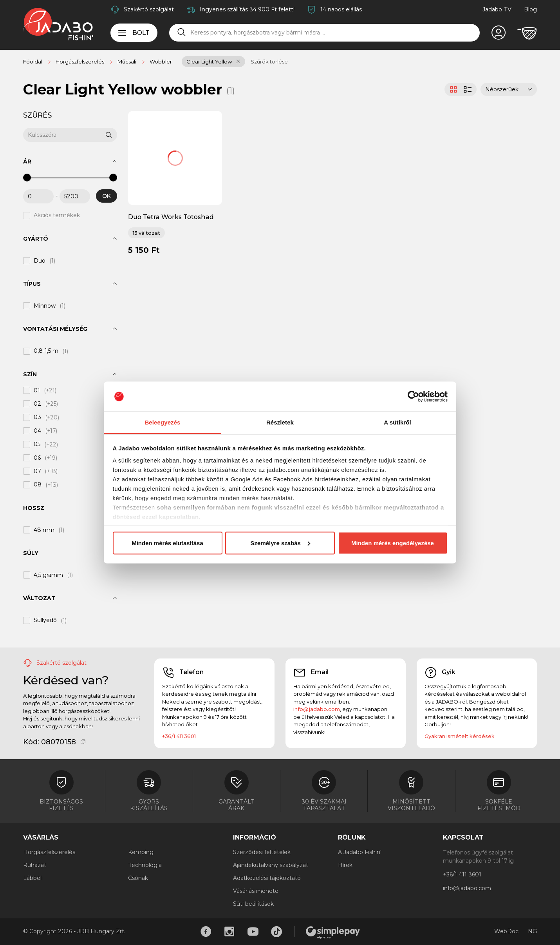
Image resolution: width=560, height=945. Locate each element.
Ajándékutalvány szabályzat (271, 865)
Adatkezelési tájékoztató (267, 878)
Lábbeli (33, 878)
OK (107, 196)
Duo (40, 261)
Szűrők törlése (269, 62)
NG (532, 931)
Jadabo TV (497, 9)
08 (38, 485)
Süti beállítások (253, 904)
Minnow (45, 306)
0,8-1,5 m (46, 351)
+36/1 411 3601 (179, 736)
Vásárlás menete (256, 891)
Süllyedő (45, 620)
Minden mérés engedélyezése (393, 543)
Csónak (138, 878)
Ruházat (35, 865)
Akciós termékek (57, 216)
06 (37, 458)
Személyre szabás (280, 543)
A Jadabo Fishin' (360, 852)
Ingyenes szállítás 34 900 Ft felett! (247, 9)
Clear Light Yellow (209, 62)
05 (37, 444)
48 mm (44, 530)
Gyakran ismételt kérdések (460, 736)
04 (37, 431)
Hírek (345, 865)
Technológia (145, 865)
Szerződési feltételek (262, 852)
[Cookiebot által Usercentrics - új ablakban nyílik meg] (413, 397)
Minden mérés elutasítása (167, 543)
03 (37, 417)
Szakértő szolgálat (149, 9)
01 (37, 390)
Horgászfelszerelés (49, 852)
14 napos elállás (341, 9)
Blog (530, 9)
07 (37, 471)
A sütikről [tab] (397, 422)
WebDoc (506, 931)
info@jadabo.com (317, 709)
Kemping (141, 852)
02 (37, 404)
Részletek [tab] (280, 422)
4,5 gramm (48, 575)
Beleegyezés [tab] (162, 422)
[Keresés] (182, 33)
